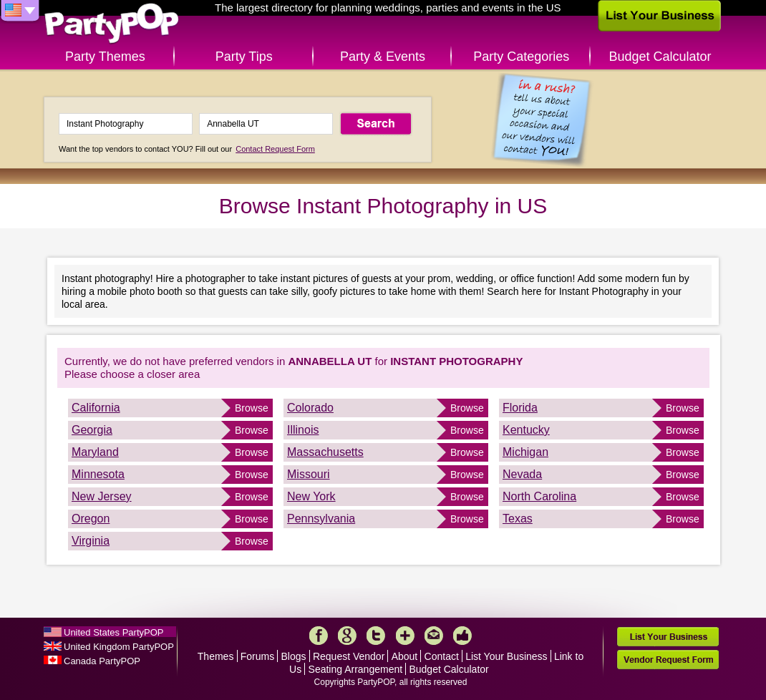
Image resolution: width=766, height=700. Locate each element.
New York (311, 496)
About (405, 656)
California (96, 408)
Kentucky (526, 430)
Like (462, 636)
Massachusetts (325, 452)
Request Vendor (349, 656)
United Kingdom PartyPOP (119, 647)
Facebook (319, 636)
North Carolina (539, 496)
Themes (216, 656)
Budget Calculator (660, 57)
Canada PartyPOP (102, 661)
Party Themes (105, 57)
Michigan (525, 452)
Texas (518, 519)
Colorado (310, 408)
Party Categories (521, 57)
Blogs (294, 656)
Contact (442, 656)
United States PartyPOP (113, 632)
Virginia (91, 541)
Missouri (309, 474)
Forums (257, 656)
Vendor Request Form (668, 660)
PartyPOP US (112, 24)
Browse (252, 408)
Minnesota (98, 474)
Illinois (303, 430)
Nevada (522, 474)
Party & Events (383, 57)
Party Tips (244, 57)
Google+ (347, 636)
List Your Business (506, 656)
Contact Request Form (275, 149)
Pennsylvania (321, 519)
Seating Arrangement (356, 669)
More (405, 636)
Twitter (376, 636)
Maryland (95, 452)
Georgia (92, 430)
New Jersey (102, 496)
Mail (434, 636)
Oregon (91, 519)
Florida (520, 408)
